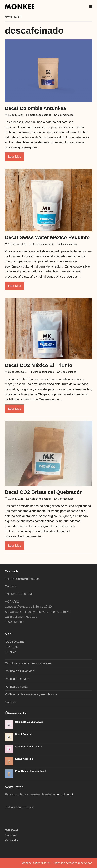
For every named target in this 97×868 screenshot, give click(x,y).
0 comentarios (66, 115)
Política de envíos (17, 679)
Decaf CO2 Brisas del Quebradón (44, 492)
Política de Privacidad (20, 671)
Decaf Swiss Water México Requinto (47, 237)
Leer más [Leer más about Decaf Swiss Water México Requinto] (15, 286)
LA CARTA (12, 647)
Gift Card (11, 830)
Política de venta (16, 687)
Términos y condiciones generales (28, 663)
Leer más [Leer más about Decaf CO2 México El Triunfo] (15, 409)
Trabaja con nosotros (19, 807)
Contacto (11, 586)
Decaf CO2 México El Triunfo (39, 365)
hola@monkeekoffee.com (23, 579)
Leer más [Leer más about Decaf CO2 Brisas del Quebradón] (15, 546)
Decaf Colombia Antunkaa (35, 108)
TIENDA (10, 652)
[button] (91, 6)
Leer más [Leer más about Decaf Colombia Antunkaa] (15, 157)
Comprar (11, 835)
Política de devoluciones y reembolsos (31, 694)
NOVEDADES (15, 642)
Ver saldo (11, 840)
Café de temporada (41, 115)
